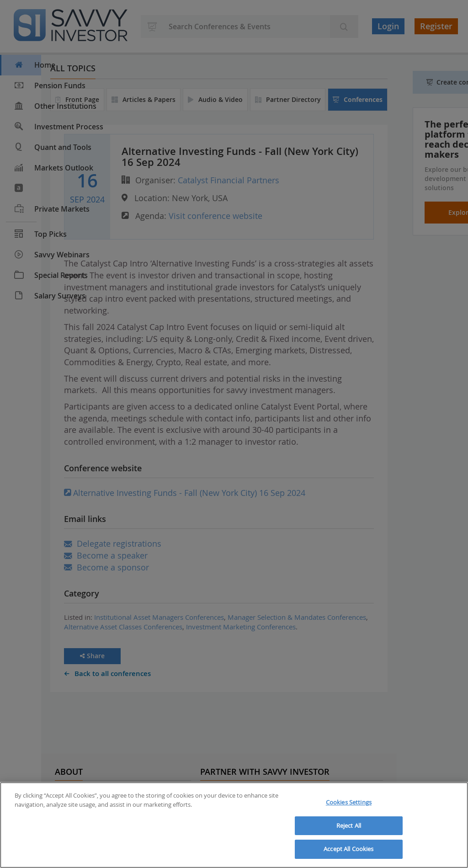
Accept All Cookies (348, 849)
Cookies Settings (349, 802)
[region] (234, 825)
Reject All (349, 825)
